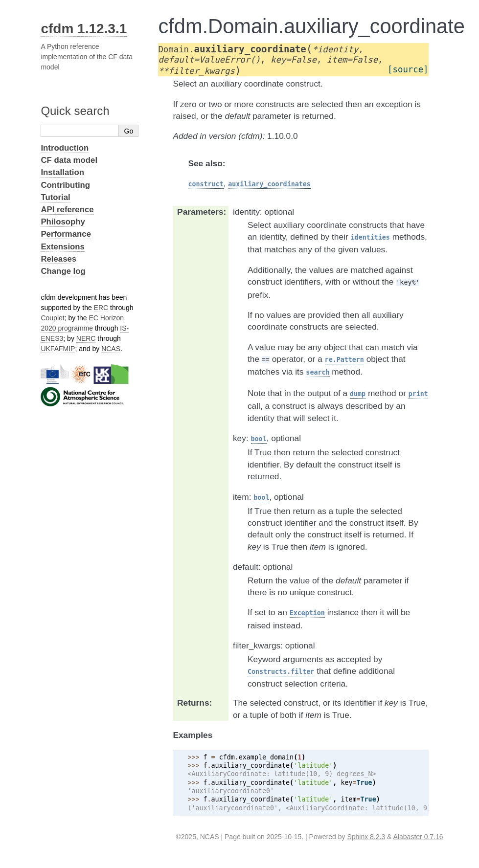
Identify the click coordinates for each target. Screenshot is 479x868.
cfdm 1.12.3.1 (84, 29)
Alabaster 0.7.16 (418, 837)
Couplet (52, 318)
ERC (101, 308)
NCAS (111, 349)
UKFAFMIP (58, 349)
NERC (86, 338)
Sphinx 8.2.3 (366, 837)
